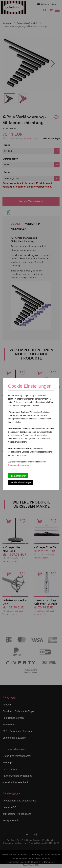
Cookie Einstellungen (21, 482)
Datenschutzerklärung (19, 465)
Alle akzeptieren (18, 476)
